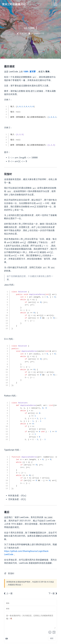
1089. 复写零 (30, 72)
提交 (52, 638)
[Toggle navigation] (55, 4)
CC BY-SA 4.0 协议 (46, 582)
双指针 (11, 573)
